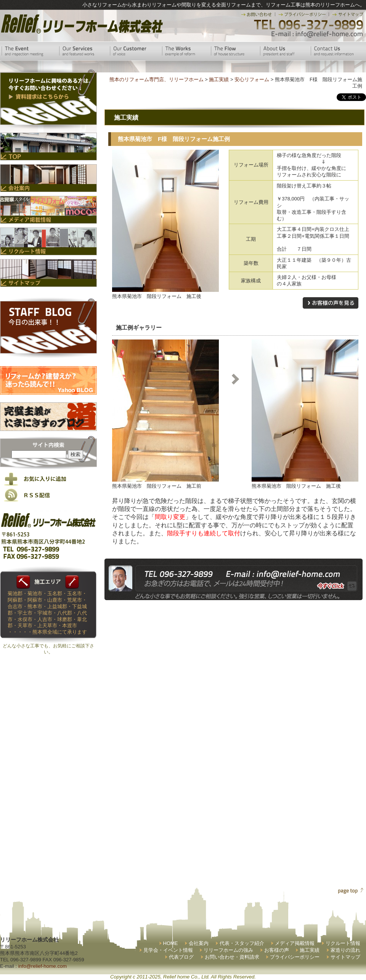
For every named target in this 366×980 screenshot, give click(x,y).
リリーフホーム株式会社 (81, 24)
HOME (171, 943)
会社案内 (199, 943)
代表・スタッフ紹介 (242, 943)
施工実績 (310, 950)
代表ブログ (181, 957)
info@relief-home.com (43, 966)
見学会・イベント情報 (168, 950)
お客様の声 (277, 950)
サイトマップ (345, 957)
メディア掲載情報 (295, 943)
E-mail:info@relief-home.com (317, 34)
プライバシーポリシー (295, 957)
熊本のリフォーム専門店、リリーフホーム (157, 79)
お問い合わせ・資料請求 (232, 957)
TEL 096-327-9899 (308, 25)
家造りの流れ (345, 950)
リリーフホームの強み (228, 950)
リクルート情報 (343, 943)
